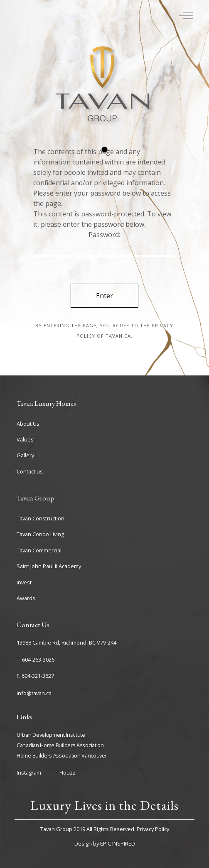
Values (25, 439)
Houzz (68, 772)
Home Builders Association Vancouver (62, 755)
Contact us (30, 471)
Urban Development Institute (51, 735)
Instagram (29, 772)
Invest (24, 582)
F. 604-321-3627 (35, 676)
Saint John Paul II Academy (49, 566)
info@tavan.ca (34, 693)
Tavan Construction (41, 518)
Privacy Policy (153, 829)
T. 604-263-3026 (36, 660)
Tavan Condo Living (40, 534)
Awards (26, 598)
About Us (28, 424)
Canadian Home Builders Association (60, 745)
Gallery (25, 455)
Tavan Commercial (39, 550)
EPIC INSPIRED (118, 843)
